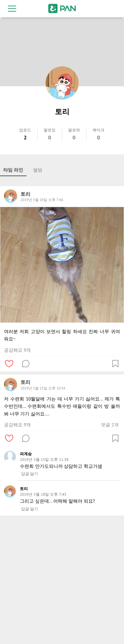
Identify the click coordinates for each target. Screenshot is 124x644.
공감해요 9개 (17, 350)
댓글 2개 (110, 425)
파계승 (26, 454)
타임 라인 (13, 170)
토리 (24, 489)
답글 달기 (30, 474)
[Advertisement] (62, 581)
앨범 (38, 170)
